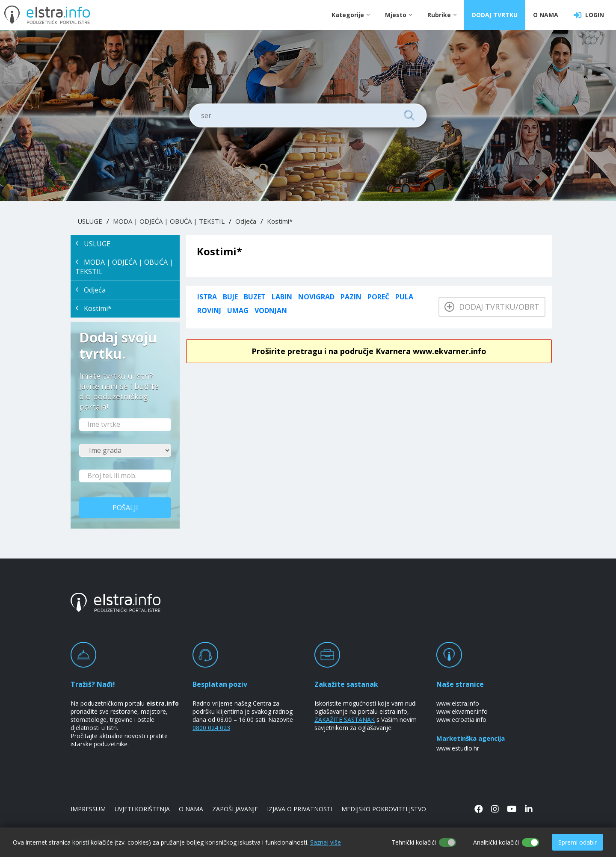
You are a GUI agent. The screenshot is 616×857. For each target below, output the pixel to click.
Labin (282, 297)
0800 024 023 (211, 728)
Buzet (255, 297)
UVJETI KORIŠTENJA (142, 809)
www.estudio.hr (458, 748)
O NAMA (546, 15)
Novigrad (316, 297)
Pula (404, 297)
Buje (230, 297)
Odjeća (246, 221)
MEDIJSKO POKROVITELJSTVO (384, 809)
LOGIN (589, 15)
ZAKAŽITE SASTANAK (345, 720)
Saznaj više (326, 842)
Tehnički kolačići (414, 842)
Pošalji (125, 508)
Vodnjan (271, 310)
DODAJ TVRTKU (495, 15)
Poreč (378, 297)
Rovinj (209, 310)
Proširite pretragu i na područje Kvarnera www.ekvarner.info (369, 351)
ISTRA (207, 297)
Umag (238, 310)
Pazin (351, 297)
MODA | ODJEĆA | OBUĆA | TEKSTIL (169, 221)
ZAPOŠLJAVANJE (235, 809)
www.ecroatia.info (461, 720)
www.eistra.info (458, 703)
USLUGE (90, 221)
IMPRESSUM (88, 809)
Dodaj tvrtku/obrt (492, 307)
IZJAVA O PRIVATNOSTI (300, 809)
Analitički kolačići (496, 842)
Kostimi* (280, 221)
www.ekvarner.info (462, 711)
